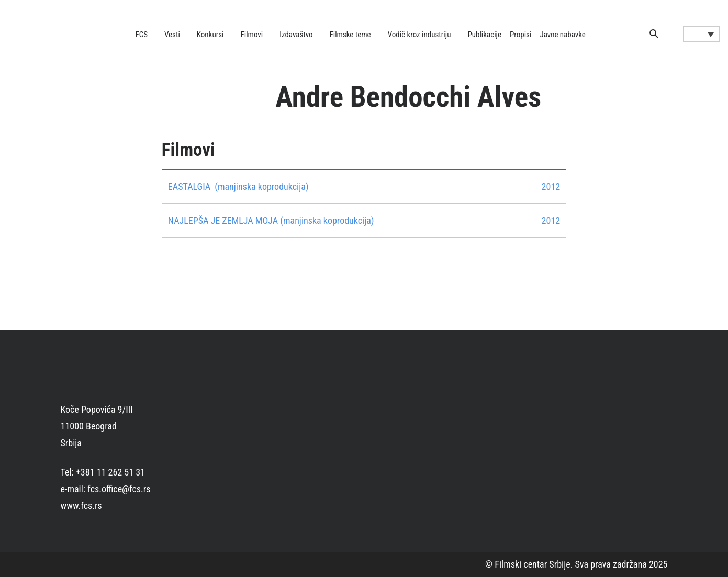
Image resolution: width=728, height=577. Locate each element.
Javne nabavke (562, 35)
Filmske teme (350, 35)
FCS (142, 35)
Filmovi (252, 35)
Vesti (172, 35)
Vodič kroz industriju (419, 35)
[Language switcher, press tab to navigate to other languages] (701, 34)
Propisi (520, 35)
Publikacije (484, 35)
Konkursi (210, 35)
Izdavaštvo (296, 35)
